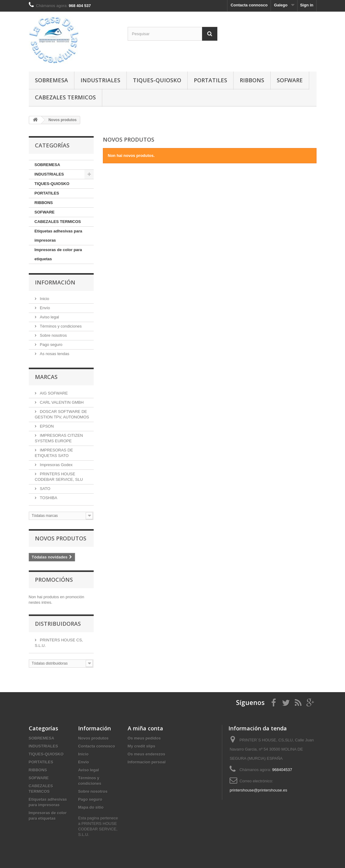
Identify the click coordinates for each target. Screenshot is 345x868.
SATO (45, 489)
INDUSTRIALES (100, 80)
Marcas (46, 377)
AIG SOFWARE (53, 393)
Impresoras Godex (56, 465)
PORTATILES (210, 80)
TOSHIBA (48, 498)
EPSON (46, 426)
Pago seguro (51, 345)
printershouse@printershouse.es (258, 790)
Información (55, 282)
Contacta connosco (249, 5)
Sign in (307, 5)
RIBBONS (252, 80)
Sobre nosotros (53, 335)
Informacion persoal (147, 762)
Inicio (44, 299)
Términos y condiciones (60, 326)
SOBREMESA (51, 80)
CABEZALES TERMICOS (65, 97)
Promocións (54, 580)
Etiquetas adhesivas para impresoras (58, 236)
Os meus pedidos (144, 738)
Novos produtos (61, 538)
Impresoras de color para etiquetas (58, 254)
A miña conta (145, 728)
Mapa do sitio (91, 807)
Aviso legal (49, 317)
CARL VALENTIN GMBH (61, 402)
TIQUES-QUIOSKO (157, 80)
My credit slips (141, 746)
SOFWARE (290, 80)
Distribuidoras (58, 624)
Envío (45, 308)
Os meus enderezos (146, 754)
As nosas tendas (54, 354)
